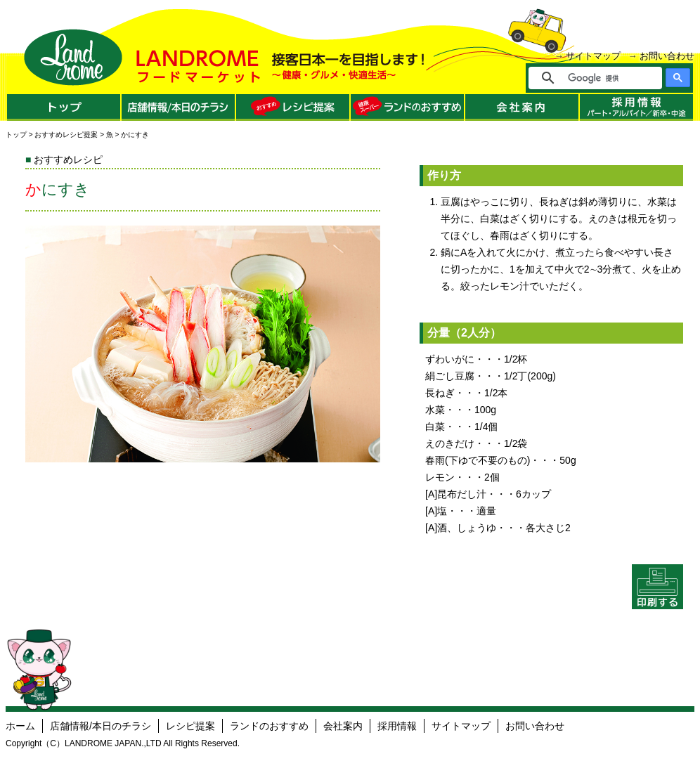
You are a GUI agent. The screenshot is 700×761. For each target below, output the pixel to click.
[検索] (605, 78)
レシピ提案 (190, 726)
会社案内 (343, 726)
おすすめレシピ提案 (66, 135)
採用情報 (397, 726)
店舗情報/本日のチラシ (101, 726)
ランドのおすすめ (269, 726)
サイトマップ (593, 56)
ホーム (20, 726)
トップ (16, 135)
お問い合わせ (667, 56)
